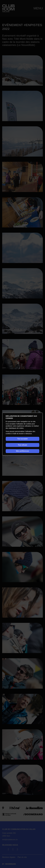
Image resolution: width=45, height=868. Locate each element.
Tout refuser (22, 445)
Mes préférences (22, 451)
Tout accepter (22, 439)
